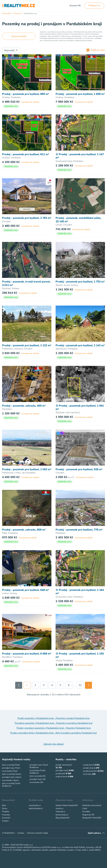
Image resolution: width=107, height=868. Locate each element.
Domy (5, 808)
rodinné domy (62, 777)
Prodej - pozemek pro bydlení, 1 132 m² (27, 345)
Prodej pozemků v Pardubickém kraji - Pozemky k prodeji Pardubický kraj (54, 718)
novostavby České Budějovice (37, 772)
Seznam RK (75, 6)
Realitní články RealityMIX (67, 805)
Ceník (85, 808)
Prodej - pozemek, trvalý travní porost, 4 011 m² (26, 283)
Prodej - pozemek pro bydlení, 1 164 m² (80, 592)
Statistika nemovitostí (92, 805)
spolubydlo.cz (35, 805)
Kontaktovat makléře (30, 102)
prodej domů (89, 765)
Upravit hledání (19, 36)
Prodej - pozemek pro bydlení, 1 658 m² (80, 94)
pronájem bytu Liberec (12, 777)
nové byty (87, 774)
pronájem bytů (62, 770)
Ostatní (5, 821)
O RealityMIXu (8, 833)
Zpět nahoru (94, 833)
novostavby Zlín (36, 782)
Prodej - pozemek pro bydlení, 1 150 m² (80, 655)
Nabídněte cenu (11, 106)
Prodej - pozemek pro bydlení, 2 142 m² (80, 345)
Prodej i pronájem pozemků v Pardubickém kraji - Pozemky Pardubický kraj (54, 728)
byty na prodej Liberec (12, 774)
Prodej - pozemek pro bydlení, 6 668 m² (27, 654)
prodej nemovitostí (64, 765)
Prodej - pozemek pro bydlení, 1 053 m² (27, 469)
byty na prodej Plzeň (11, 765)
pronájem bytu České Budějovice (39, 766)
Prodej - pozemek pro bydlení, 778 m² (79, 530)
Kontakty (86, 812)
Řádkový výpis (96, 50)
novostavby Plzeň (10, 771)
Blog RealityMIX (63, 818)
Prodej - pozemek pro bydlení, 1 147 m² (80, 156)
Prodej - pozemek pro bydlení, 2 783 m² (27, 218)
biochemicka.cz (62, 815)
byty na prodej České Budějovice (11, 785)
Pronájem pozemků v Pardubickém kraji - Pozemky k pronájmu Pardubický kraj (54, 723)
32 (80, 685)
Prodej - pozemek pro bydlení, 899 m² (25, 94)
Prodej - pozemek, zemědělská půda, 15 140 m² (78, 220)
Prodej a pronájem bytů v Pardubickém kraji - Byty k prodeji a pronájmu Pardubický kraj (53, 733)
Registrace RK (88, 815)
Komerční (6, 818)
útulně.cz (59, 808)
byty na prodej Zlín (38, 776)
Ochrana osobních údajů (37, 833)
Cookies (21, 833)
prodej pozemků (90, 771)
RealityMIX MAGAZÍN (92, 818)
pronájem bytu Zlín (38, 779)
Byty (4, 805)
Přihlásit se (94, 6)
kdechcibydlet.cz (36, 808)
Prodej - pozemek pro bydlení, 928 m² (79, 469)
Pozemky (6, 815)
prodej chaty (88, 768)
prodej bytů (61, 773)
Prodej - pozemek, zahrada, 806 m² (24, 530)
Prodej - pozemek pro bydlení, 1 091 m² (80, 407)
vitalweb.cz (60, 812)
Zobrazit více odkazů (53, 744)
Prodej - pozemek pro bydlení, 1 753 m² (80, 282)
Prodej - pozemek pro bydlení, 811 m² (25, 154)
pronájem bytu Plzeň (11, 768)
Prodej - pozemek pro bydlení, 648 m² (25, 590)
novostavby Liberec (10, 780)
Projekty (6, 812)
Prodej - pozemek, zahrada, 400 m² (24, 406)
